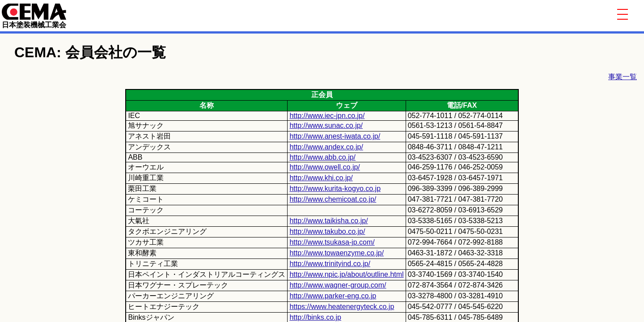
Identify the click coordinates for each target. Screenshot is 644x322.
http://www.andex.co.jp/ (326, 147)
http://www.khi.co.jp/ (321, 178)
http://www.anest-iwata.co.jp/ (335, 136)
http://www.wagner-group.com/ (338, 285)
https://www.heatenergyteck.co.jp (342, 307)
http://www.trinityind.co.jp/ (330, 264)
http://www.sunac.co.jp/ (326, 125)
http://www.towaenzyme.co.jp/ (337, 253)
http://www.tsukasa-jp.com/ (332, 242)
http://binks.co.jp (315, 317)
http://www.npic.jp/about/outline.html (346, 274)
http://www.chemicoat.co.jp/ (333, 199)
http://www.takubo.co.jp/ (327, 231)
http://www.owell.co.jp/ (324, 167)
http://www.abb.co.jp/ (322, 157)
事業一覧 (623, 77)
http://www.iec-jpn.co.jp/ (327, 116)
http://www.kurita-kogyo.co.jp (335, 189)
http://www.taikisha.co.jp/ (328, 221)
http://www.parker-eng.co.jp (333, 296)
